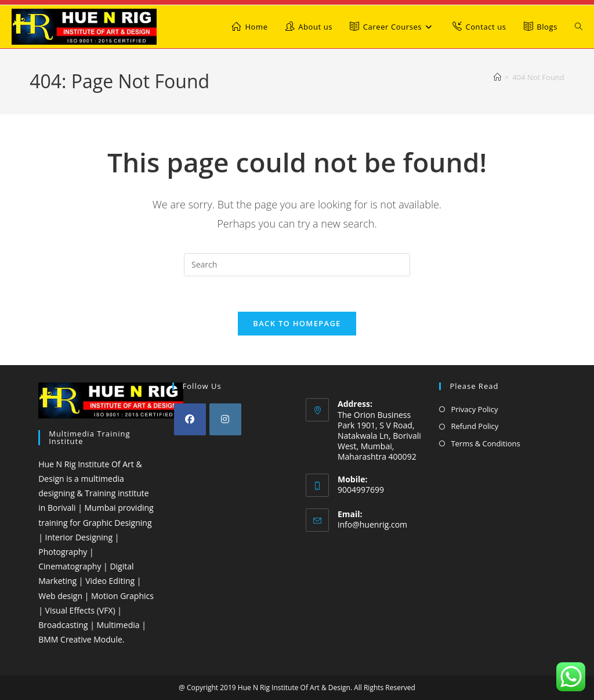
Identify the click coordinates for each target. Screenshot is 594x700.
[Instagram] (225, 419)
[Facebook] (190, 419)
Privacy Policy (474, 409)
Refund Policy (475, 426)
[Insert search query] (297, 265)
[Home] (497, 77)
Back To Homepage (297, 323)
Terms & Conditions (485, 443)
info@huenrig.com (372, 524)
